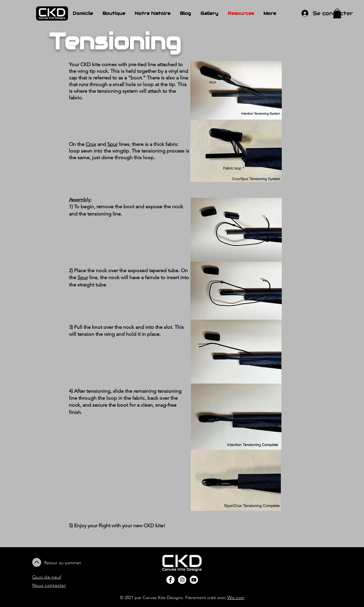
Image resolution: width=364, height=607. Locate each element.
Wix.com (236, 598)
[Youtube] (194, 580)
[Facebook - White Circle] (170, 580)
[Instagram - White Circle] (182, 580)
